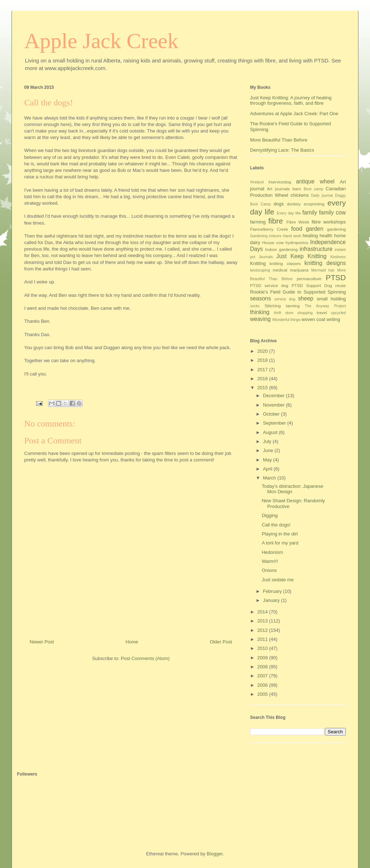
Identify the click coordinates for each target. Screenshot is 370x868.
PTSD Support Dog (312, 285)
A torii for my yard (280, 543)
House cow (273, 242)
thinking (260, 312)
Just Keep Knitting (302, 256)
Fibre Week (298, 222)
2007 (263, 676)
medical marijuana (291, 270)
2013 (263, 621)
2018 (263, 360)
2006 (263, 685)
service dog (285, 299)
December (275, 396)
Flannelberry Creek (269, 229)
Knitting (258, 263)
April (268, 469)
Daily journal (322, 196)
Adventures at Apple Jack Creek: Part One (294, 114)
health (326, 236)
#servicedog (280, 182)
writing (334, 319)
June (269, 450)
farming (258, 222)
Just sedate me (277, 580)
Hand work (292, 236)
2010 (263, 648)
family (310, 212)
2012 (263, 630)
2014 (263, 612)
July (268, 441)
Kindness (338, 257)
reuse (341, 285)
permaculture (309, 279)
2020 (263, 351)
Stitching (273, 306)
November (275, 405)
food (297, 229)
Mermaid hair (323, 270)
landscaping (260, 270)
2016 (263, 379)
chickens (300, 195)
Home (132, 642)
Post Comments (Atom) (145, 658)
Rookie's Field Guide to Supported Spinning (298, 292)
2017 (263, 370)
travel (322, 313)
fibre (276, 221)
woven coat (313, 319)
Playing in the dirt (280, 534)
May (268, 460)
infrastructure (316, 249)
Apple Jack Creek (101, 41)
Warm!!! (270, 561)
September (275, 423)
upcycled (338, 313)
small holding (331, 299)
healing (310, 236)
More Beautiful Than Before (279, 140)
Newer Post (42, 642)
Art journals (278, 189)
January (272, 600)
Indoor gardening (281, 249)
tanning (293, 306)
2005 (263, 694)
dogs (279, 204)
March (270, 478)
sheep (306, 298)
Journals (266, 257)
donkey (294, 204)
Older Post (221, 642)
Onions (269, 570)
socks (255, 306)
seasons (261, 298)
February (273, 591)
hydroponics (297, 242)
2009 (263, 658)
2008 (263, 667)
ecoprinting (314, 204)
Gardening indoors (266, 236)
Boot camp (313, 189)
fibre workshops (329, 222)
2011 (263, 639)
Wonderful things (287, 320)
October (272, 414)
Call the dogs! (276, 525)
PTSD (336, 277)
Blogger (215, 854)
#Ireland (257, 182)
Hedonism (272, 552)
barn (297, 189)
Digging (270, 515)
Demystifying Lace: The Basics (282, 150)
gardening (336, 229)
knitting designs (325, 263)
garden (315, 229)
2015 (263, 388)
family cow (332, 212)
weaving (260, 319)
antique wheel (315, 181)
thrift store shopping (293, 313)
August (271, 432)
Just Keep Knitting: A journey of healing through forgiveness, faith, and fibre (291, 101)
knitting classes (285, 263)
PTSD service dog (269, 285)
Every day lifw (289, 213)
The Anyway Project (325, 306)
